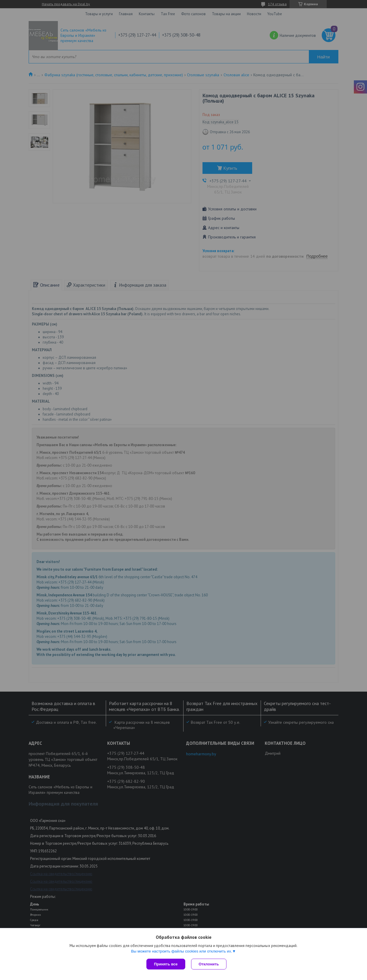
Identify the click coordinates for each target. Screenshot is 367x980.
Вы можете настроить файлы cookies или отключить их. (181, 951)
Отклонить (209, 964)
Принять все (166, 964)
